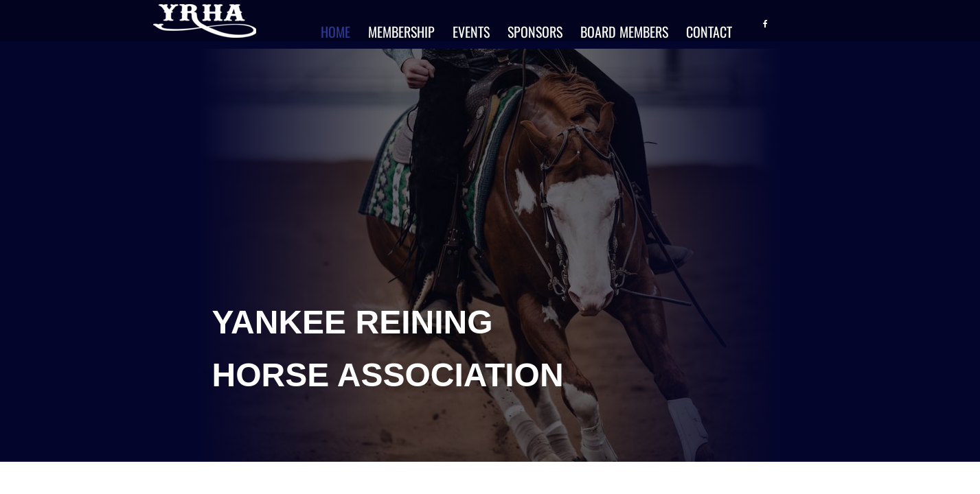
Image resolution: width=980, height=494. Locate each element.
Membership (401, 32)
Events (471, 32)
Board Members (624, 32)
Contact (709, 32)
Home (335, 32)
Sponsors (535, 32)
